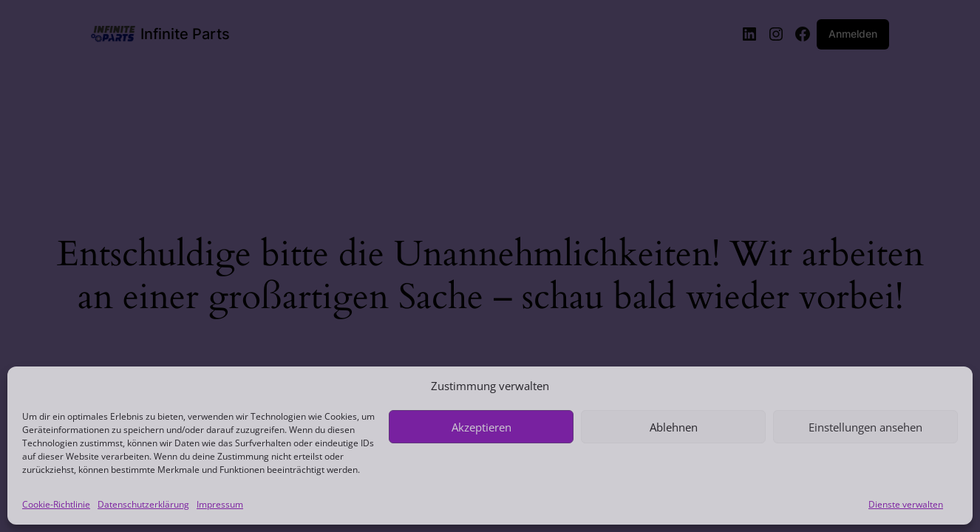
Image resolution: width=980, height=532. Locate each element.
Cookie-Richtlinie (56, 504)
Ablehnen (674, 427)
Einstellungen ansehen (865, 427)
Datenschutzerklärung (143, 504)
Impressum (220, 504)
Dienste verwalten (906, 504)
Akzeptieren (482, 427)
